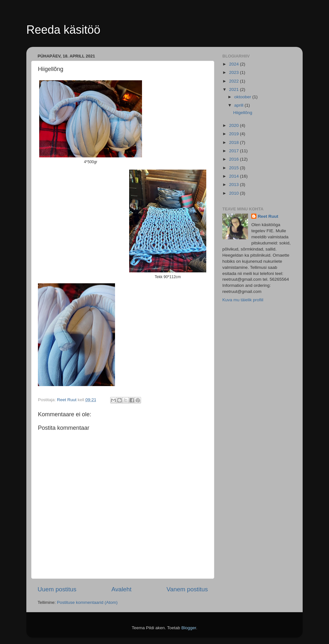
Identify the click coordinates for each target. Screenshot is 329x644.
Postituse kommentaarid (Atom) (87, 602)
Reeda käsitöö (63, 30)
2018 (235, 142)
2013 (235, 185)
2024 (235, 64)
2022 (235, 81)
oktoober (243, 97)
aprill (239, 105)
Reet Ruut (268, 216)
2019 (235, 134)
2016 (235, 159)
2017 (235, 151)
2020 (235, 125)
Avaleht (122, 589)
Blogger (189, 628)
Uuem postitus (57, 589)
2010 (235, 193)
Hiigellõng (243, 113)
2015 (235, 168)
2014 (235, 176)
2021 (235, 89)
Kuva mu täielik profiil (243, 300)
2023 (235, 72)
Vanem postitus (187, 589)
